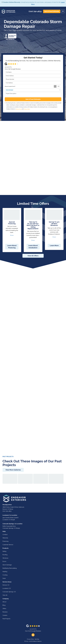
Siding (4, 551)
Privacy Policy (27, 109)
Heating (5, 572)
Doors (4, 561)
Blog (4, 605)
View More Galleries (13, 470)
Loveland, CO (7, 588)
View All (5, 595)
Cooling (5, 575)
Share (12, 235)
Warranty (5, 538)
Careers (5, 615)
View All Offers (33, 256)
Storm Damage (7, 565)
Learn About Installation (33, 247)
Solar (4, 578)
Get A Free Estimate (52, 11)
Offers (4, 609)
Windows (5, 558)
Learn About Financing (12, 247)
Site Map (37, 639)
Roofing (5, 555)
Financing (5, 541)
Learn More (54, 245)
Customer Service (8, 545)
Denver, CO (6, 585)
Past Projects (6, 619)
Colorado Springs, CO (9, 592)
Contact (5, 535)
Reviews (5, 612)
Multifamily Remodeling (10, 568)
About (4, 602)
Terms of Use (19, 109)
